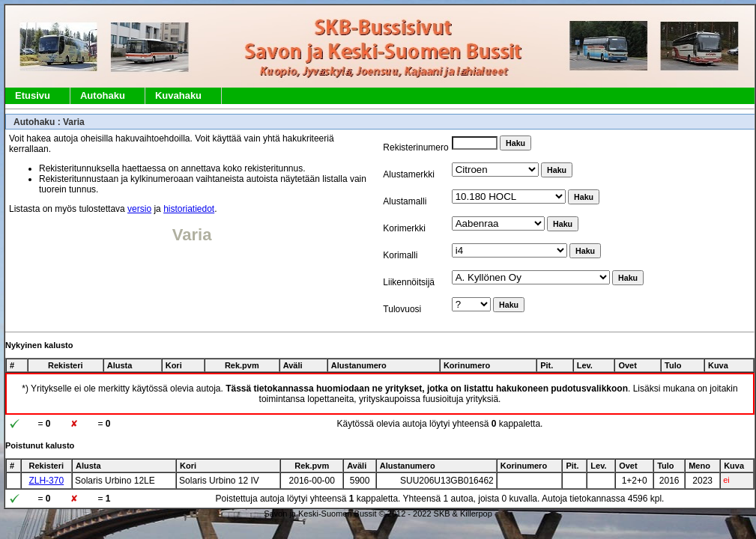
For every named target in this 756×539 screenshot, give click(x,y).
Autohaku (103, 95)
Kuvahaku (178, 95)
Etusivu (33, 95)
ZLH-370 (46, 481)
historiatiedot (189, 209)
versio (139, 209)
